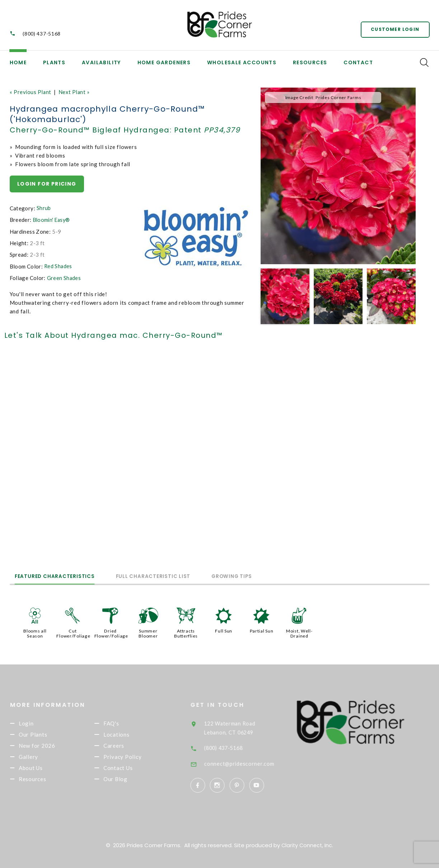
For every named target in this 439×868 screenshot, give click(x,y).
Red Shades (59, 266)
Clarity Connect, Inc (307, 844)
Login (38, 723)
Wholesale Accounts (242, 62)
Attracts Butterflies (186, 633)
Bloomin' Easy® (53, 220)
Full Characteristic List (174, 576)
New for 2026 (49, 747)
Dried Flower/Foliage (112, 633)
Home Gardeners (164, 62)
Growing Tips (267, 576)
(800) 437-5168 (42, 34)
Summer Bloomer (148, 633)
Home (18, 62)
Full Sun (224, 630)
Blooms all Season (35, 633)
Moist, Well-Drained (299, 633)
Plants (54, 62)
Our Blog (127, 783)
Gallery (40, 759)
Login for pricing (47, 184)
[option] (338, 176)
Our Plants (45, 735)
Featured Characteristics (62, 576)
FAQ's (123, 723)
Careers (126, 747)
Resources (310, 62)
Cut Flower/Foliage (74, 633)
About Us (43, 771)
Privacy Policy (134, 759)
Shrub (44, 209)
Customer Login (394, 29)
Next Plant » (77, 92)
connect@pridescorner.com (252, 762)
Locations (128, 735)
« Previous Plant (31, 92)
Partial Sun (261, 630)
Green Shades (64, 278)
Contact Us (130, 771)
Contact (358, 62)
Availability (101, 62)
